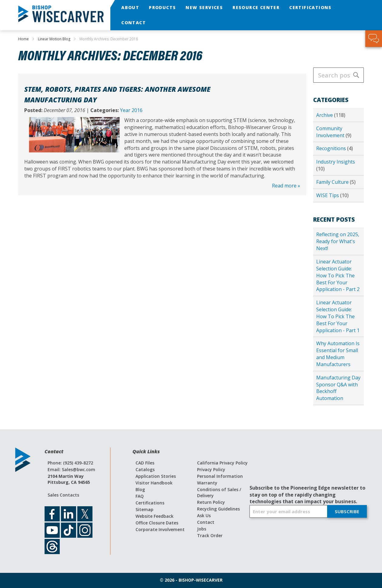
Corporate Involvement (160, 529)
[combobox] (338, 75)
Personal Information (220, 476)
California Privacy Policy (222, 463)
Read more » (286, 186)
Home (24, 39)
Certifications (150, 503)
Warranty (207, 483)
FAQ (140, 496)
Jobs (202, 529)
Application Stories (156, 476)
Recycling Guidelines (218, 509)
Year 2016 (131, 110)
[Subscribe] (347, 511)
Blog (140, 489)
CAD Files (145, 463)
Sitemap (144, 509)
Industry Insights (336, 162)
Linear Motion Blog (55, 39)
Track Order (210, 535)
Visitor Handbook (154, 483)
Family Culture (333, 182)
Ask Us (204, 515)
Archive (325, 115)
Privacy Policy (211, 469)
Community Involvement (331, 132)
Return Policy (211, 502)
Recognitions (332, 148)
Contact (206, 522)
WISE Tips (328, 195)
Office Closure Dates (157, 523)
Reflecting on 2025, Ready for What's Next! (338, 241)
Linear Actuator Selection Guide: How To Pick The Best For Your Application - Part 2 (338, 275)
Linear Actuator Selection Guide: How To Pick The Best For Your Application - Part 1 (338, 316)
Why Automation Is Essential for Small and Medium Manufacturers (338, 354)
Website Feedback (154, 516)
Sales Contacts (63, 495)
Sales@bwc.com (79, 469)
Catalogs (145, 469)
